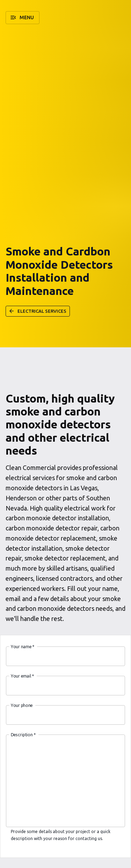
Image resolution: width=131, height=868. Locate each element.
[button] (23, 18)
